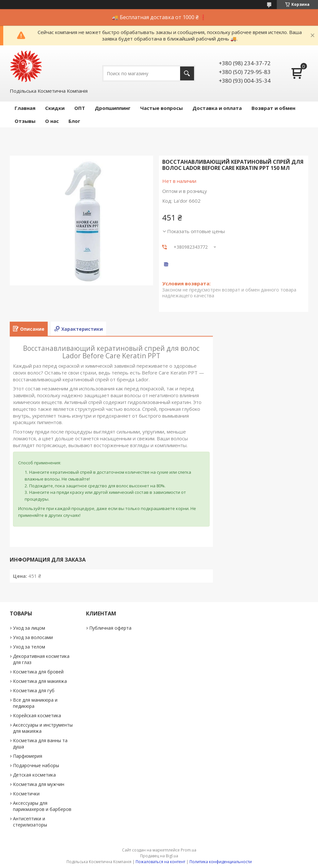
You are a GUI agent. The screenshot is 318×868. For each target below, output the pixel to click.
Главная (25, 108)
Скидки (55, 108)
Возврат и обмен (273, 108)
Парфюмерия (28, 756)
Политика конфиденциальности (221, 862)
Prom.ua (189, 850)
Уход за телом (29, 647)
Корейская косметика (37, 715)
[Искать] (187, 73)
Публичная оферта (110, 628)
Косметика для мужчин (39, 784)
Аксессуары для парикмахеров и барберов (42, 806)
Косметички (26, 794)
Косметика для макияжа (40, 681)
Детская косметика (34, 775)
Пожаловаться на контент (160, 862)
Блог (74, 121)
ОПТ (80, 108)
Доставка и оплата (217, 108)
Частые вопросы (161, 108)
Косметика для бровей (38, 672)
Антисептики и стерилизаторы (30, 822)
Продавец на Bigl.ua (159, 856)
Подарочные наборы (36, 765)
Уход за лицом (29, 628)
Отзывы (25, 121)
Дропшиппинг (113, 108)
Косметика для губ (34, 690)
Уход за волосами (33, 637)
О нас (52, 121)
